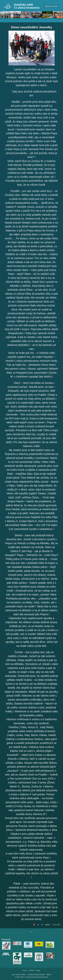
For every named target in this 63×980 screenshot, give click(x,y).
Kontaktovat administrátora (36, 975)
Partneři (31, 970)
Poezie (38, 970)
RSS (49, 975)
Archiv (25, 970)
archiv (47, 925)
